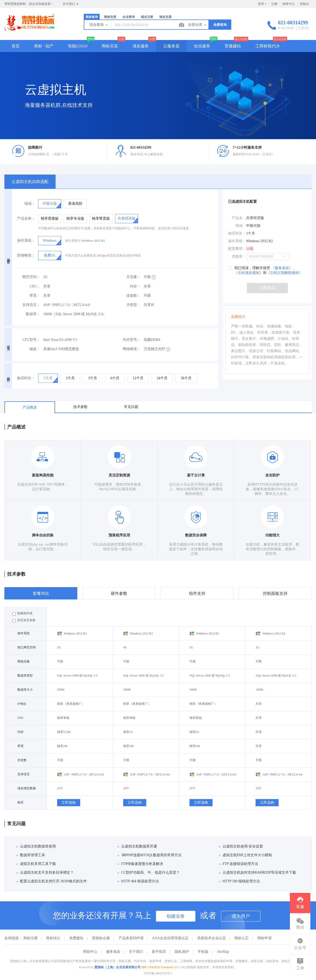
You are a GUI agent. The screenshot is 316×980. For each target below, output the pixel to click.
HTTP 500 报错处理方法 (239, 881)
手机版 (203, 952)
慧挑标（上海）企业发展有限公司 (118, 967)
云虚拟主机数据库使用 (36, 846)
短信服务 (202, 46)
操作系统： (26, 241)
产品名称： (26, 218)
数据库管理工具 (31, 855)
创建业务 (176, 916)
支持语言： (31, 305)
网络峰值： (132, 349)
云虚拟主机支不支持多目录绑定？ (45, 872)
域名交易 (165, 17)
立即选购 (69, 803)
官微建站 (233, 46)
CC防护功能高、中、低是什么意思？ (149, 872)
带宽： (35, 296)
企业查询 (129, 17)
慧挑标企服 (101, 938)
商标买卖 (110, 46)
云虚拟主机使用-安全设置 (241, 846)
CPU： (35, 286)
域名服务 (141, 46)
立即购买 (267, 288)
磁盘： (35, 349)
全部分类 (197, 25)
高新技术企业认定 (212, 938)
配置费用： (237, 249)
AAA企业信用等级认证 (170, 938)
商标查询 (92, 17)
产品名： (239, 218)
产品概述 (30, 407)
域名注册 (147, 17)
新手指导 (159, 952)
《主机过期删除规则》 (285, 273)
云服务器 (171, 46)
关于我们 (136, 952)
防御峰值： (26, 255)
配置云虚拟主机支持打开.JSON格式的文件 (52, 881)
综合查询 (99, 25)
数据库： (33, 314)
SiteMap (223, 952)
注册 (274, 4)
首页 (16, 46)
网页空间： (31, 277)
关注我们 (71, 4)
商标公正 (241, 938)
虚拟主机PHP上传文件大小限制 (246, 855)
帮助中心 (90, 952)
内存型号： (132, 340)
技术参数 (80, 407)
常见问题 (131, 407)
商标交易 (110, 17)
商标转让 (53, 938)
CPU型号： (31, 340)
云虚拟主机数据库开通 (137, 846)
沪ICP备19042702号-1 (158, 973)
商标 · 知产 (44, 46)
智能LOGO (78, 46)
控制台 (304, 4)
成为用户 (241, 916)
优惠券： (239, 256)
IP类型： (134, 305)
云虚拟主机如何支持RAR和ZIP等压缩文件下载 (258, 872)
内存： (135, 286)
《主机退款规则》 (249, 273)
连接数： (133, 296)
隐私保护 (182, 952)
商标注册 (30, 938)
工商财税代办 (268, 46)
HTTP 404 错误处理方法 (138, 881)
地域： (30, 204)
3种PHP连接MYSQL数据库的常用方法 (150, 855)
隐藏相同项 (22, 614)
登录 (261, 4)
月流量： (133, 277)
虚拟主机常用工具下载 (36, 864)
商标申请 (265, 938)
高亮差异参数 (24, 620)
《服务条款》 (281, 268)
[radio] (50, 204)
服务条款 (113, 952)
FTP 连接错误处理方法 (239, 864)
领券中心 (289, 4)
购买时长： (26, 378)
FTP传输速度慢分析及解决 (140, 864)
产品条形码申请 (131, 938)
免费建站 (76, 938)
